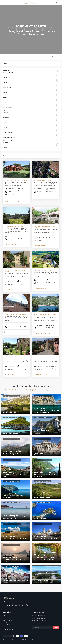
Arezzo (44, 246)
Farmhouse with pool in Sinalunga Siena (15, 358)
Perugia (41, 197)
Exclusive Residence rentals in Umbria (15, 226)
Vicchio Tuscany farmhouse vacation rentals (15, 271)
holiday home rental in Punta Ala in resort (16, 180)
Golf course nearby (8, 120)
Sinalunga (8, 375)
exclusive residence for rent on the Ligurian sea (45, 315)
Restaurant (6, 135)
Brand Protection (8, 629)
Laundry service (7, 87)
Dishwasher (6, 118)
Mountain (5, 143)
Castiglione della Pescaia (12, 202)
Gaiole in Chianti (39, 288)
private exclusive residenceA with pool (44, 358)
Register (5, 618)
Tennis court (6, 103)
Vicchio (7, 290)
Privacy (19, 640)
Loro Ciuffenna (38, 246)
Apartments (6, 113)
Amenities (6, 70)
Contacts (6, 623)
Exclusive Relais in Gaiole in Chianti (43, 270)
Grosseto (21, 202)
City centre (6, 110)
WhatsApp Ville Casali (39, 620)
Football (5, 75)
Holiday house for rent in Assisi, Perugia (15, 314)
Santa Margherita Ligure (41, 333)
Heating (5, 97)
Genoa (49, 333)
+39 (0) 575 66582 (39, 616)
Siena (45, 288)
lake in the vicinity (7, 133)
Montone (37, 197)
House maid (6, 115)
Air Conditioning (7, 125)
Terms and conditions (9, 640)
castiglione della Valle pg (12, 244)
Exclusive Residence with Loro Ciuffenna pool (45, 227)
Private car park (7, 123)
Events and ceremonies (9, 138)
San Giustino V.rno (39, 375)
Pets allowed (6, 130)
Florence (11, 290)
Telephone (6, 100)
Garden (5, 128)
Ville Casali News (8, 620)
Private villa (6, 145)
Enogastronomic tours (9, 107)
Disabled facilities (8, 85)
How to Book (7, 625)
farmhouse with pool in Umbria (42, 180)
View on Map (56, 57)
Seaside (5, 90)
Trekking (5, 93)
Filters (5, 63)
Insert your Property (9, 627)
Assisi (7, 332)
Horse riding (6, 80)
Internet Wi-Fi (6, 82)
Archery (5, 148)
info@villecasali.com (39, 618)
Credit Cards (6, 77)
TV (4, 105)
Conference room (8, 140)
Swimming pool (7, 95)
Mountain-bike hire (8, 72)
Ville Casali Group (8, 616)
